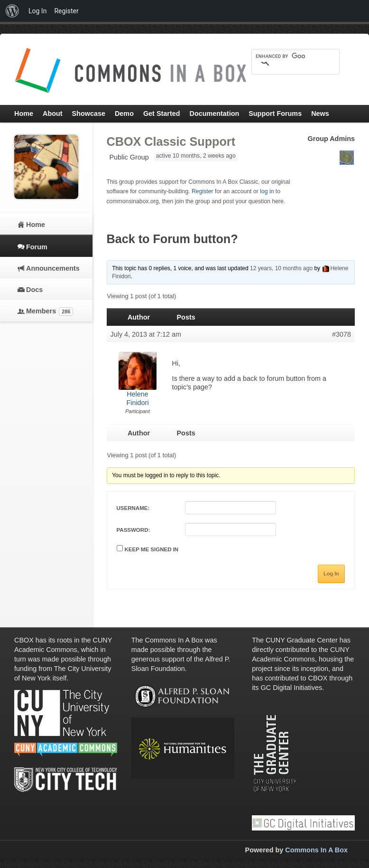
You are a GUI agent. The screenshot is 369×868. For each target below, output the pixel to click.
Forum (37, 247)
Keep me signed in (152, 549)
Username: (133, 508)
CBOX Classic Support (171, 142)
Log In (331, 574)
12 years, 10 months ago (281, 268)
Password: (134, 530)
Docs (34, 290)
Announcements (52, 268)
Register (203, 191)
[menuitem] (12, 11)
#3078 (341, 334)
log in (267, 191)
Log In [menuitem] (37, 11)
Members (50, 311)
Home (36, 225)
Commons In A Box (316, 850)
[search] (280, 56)
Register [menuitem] (66, 11)
